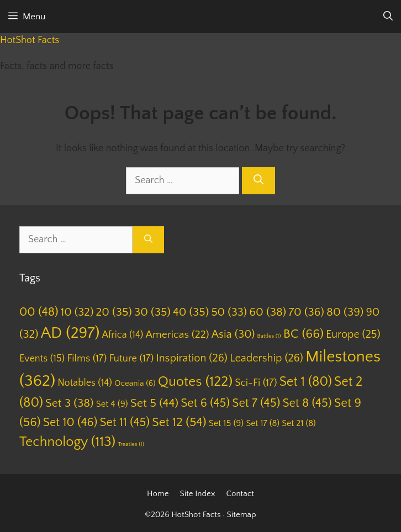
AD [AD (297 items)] (70, 333)
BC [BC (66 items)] (304, 334)
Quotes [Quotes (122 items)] (195, 382)
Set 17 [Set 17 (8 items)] (263, 423)
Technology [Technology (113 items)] (67, 442)
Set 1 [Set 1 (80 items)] (306, 382)
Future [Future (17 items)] (132, 358)
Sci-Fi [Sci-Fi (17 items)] (256, 383)
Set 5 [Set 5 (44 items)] (154, 403)
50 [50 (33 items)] (229, 312)
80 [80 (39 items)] (345, 312)
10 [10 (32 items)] (77, 312)
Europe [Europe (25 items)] (353, 334)
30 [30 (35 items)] (152, 312)
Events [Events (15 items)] (42, 359)
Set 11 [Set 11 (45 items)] (125, 422)
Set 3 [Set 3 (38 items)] (69, 403)
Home (158, 494)
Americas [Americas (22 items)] (178, 335)
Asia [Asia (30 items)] (233, 334)
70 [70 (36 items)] (306, 312)
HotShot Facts (30, 40)
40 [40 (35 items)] (191, 312)
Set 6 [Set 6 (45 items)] (205, 403)
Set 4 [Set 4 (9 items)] (112, 404)
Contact (240, 494)
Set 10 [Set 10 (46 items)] (70, 422)
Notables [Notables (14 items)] (85, 383)
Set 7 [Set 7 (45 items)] (256, 403)
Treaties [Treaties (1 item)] (131, 444)
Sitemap (242, 515)
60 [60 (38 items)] (268, 312)
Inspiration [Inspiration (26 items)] (191, 358)
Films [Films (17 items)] (87, 358)
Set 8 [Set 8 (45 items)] (307, 403)
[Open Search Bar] (388, 17)
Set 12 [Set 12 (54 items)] (179, 422)
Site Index (198, 494)
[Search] (258, 181)
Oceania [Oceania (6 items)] (135, 383)
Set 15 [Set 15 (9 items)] (226, 423)
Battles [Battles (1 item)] (269, 336)
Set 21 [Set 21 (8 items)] (299, 423)
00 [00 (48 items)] (39, 312)
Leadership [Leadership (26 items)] (267, 358)
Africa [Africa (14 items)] (123, 335)
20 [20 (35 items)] (114, 312)
